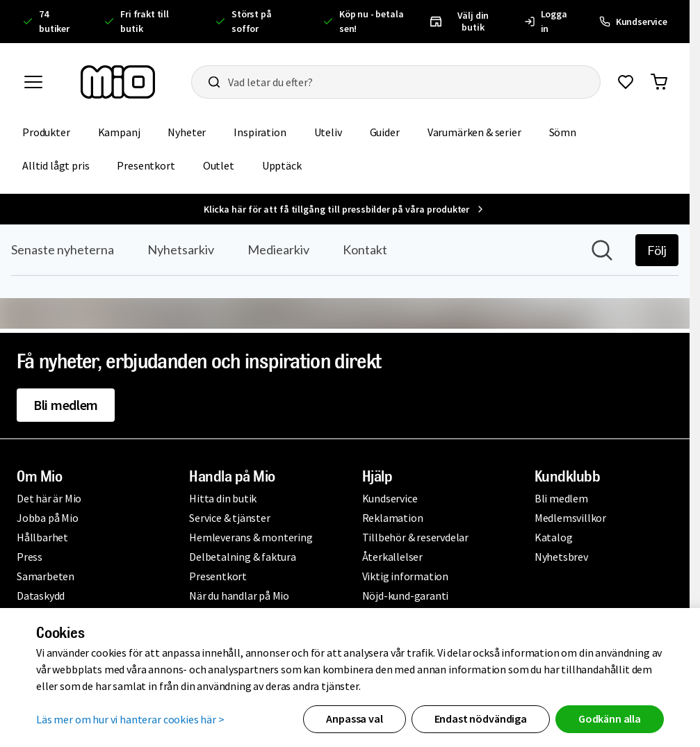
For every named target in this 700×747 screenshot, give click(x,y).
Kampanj (119, 132)
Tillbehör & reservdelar (415, 537)
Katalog (554, 537)
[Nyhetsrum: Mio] (345, 277)
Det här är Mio (49, 498)
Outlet (219, 165)
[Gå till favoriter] (626, 82)
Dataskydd (41, 596)
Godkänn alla (610, 719)
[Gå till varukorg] (659, 82)
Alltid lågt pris (56, 165)
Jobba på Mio (48, 518)
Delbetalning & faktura (243, 557)
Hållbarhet (42, 537)
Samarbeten (46, 576)
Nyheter (187, 132)
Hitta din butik (223, 498)
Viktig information (405, 576)
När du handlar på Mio (239, 596)
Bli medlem (66, 405)
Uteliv (328, 132)
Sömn (563, 132)
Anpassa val (354, 719)
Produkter (46, 132)
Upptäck (282, 165)
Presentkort (146, 165)
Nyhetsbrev (561, 557)
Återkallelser (392, 557)
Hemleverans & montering (251, 537)
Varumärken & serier (474, 132)
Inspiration (260, 132)
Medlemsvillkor (570, 518)
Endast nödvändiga (481, 719)
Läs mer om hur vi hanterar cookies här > (130, 719)
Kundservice (390, 498)
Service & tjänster (229, 518)
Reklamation (393, 518)
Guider (385, 132)
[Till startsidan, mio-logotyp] (118, 82)
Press (30, 557)
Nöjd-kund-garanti (406, 596)
